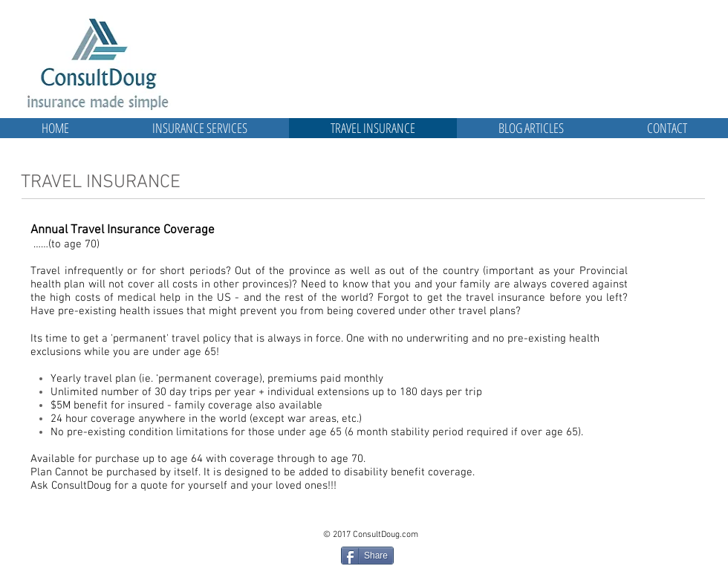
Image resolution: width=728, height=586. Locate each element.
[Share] (367, 556)
